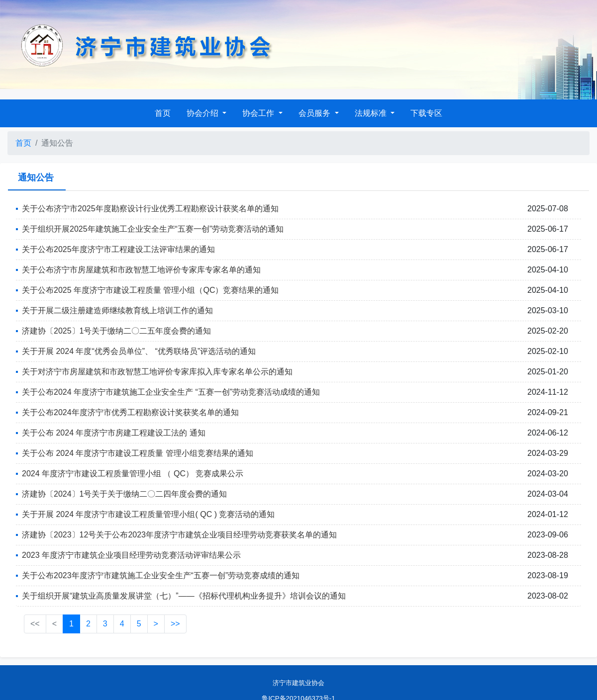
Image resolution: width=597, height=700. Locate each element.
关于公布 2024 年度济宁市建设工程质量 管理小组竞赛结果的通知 (138, 453)
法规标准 (372, 113)
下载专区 (426, 113)
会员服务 (315, 113)
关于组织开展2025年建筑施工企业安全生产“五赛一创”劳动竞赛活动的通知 (153, 229)
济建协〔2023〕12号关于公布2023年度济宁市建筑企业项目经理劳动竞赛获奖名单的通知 (179, 535)
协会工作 (259, 113)
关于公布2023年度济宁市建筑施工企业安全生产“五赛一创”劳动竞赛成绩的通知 (161, 575)
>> (175, 624)
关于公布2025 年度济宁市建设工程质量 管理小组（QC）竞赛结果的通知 (150, 290)
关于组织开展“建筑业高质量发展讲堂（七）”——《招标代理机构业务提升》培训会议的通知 (184, 596)
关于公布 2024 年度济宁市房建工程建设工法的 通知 (114, 433)
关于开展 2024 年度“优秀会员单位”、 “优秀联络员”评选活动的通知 (139, 351)
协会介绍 (203, 113)
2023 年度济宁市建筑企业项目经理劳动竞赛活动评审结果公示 (131, 555)
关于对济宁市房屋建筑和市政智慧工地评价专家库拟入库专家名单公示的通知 (157, 372)
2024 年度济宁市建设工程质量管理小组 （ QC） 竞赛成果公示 (133, 474)
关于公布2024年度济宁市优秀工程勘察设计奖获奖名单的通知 (130, 412)
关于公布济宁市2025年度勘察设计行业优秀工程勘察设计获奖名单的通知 (150, 209)
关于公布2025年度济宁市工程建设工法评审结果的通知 (118, 249)
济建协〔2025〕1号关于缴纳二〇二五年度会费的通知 (117, 331)
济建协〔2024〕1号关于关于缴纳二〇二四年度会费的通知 (125, 494)
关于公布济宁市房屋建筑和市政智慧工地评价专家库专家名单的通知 (141, 270)
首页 (163, 113)
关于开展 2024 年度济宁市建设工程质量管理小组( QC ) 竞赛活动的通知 (148, 514)
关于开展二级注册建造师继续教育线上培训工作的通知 (117, 310)
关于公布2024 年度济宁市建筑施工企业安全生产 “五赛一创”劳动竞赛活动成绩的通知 (171, 392)
